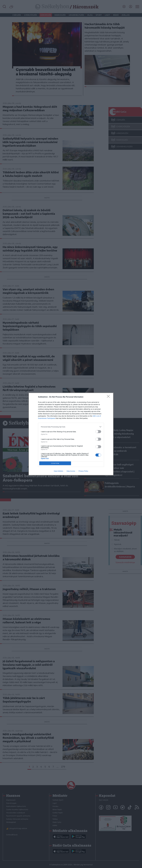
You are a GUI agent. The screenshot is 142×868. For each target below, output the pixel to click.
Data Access (71, 471)
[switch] (98, 432)
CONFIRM (55, 463)
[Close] (109, 397)
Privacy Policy (83, 471)
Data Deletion (59, 471)
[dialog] (71, 434)
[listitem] (71, 427)
